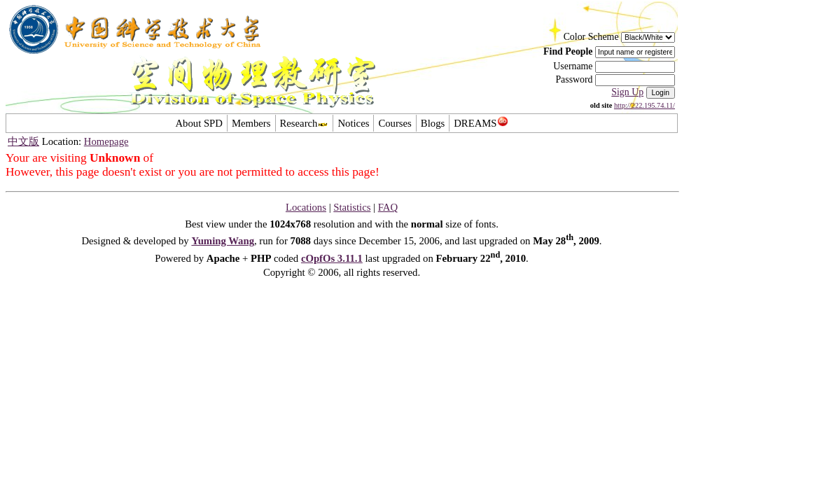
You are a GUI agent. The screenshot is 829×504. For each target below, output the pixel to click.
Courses (395, 123)
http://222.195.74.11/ (645, 105)
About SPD (198, 123)
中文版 (23, 141)
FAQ (388, 207)
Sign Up (627, 92)
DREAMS (481, 123)
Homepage (106, 141)
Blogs (433, 123)
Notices (353, 123)
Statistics (352, 207)
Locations (306, 207)
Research (305, 123)
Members (251, 123)
